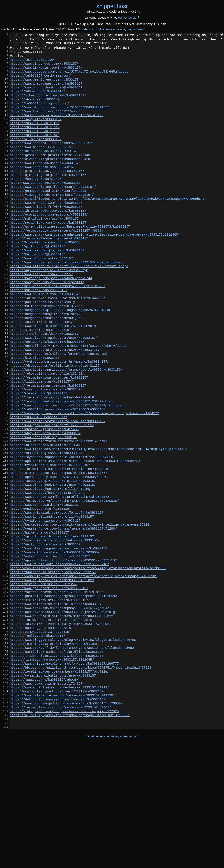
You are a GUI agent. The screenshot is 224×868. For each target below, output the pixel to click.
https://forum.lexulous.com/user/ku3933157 (49, 438)
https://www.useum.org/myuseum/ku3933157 (47, 288)
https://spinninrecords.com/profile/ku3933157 (52, 626)
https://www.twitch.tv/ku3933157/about (45, 123)
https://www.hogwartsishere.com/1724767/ (47, 800)
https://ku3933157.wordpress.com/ (40, 81)
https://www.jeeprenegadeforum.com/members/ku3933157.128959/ (66, 823)
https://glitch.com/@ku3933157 (37, 283)
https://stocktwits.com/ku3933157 (40, 382)
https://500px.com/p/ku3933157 (37, 100)
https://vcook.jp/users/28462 (37, 203)
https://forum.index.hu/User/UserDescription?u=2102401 (60, 546)
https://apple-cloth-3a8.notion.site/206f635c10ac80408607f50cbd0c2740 (75, 537)
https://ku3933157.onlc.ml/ (35, 152)
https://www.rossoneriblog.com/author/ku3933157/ (55, 631)
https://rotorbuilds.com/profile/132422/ (47, 433)
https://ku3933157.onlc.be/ (35, 142)
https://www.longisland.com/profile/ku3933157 (52, 602)
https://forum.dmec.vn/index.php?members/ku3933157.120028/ (64, 584)
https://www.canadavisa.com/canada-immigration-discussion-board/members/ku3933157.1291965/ (95, 269)
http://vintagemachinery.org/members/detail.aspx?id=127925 (64, 832)
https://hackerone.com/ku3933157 (39, 621)
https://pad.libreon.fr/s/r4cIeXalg (42, 349)
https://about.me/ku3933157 (35, 109)
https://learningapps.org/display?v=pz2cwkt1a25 (54, 753)
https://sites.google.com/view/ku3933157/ (48, 105)
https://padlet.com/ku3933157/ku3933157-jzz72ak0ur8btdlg (62, 715)
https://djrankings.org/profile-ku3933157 (48, 198)
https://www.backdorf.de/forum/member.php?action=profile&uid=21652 (72, 757)
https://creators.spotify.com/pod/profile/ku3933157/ (58, 551)
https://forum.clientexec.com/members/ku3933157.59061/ (60, 828)
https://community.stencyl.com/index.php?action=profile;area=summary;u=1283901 (83, 673)
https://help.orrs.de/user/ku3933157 (43, 170)
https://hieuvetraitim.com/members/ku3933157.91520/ (58, 330)
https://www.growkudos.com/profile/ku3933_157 (52, 494)
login (121, 18)
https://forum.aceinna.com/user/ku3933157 (48, 447)
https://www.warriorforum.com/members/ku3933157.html (58, 513)
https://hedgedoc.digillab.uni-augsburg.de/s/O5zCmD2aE (60, 358)
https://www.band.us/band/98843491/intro (47, 574)
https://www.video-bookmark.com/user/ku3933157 (53, 565)
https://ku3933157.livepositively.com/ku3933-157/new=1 (60, 729)
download (139, 29)
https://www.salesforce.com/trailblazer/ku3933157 (56, 706)
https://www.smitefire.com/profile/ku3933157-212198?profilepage (69, 306)
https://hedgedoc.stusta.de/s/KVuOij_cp (46, 368)
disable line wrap (106, 29)
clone (122, 29)
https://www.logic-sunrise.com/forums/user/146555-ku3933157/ (66, 429)
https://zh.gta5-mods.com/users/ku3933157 (48, 241)
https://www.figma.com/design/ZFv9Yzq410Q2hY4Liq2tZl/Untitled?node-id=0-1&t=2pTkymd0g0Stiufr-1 (99, 522)
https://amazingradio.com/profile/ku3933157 (50, 649)
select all (88, 29)
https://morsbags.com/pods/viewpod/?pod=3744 (51, 321)
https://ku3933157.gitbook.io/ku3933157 (46, 527)
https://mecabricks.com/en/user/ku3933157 (48, 255)
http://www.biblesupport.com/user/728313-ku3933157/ (58, 809)
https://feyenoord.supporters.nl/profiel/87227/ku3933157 (62, 532)
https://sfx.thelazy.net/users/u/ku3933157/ (50, 701)
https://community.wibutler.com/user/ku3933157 (53, 790)
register (133, 18)
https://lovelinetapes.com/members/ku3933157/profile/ (59, 785)
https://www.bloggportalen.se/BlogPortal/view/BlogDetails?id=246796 (73, 748)
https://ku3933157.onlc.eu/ (35, 147)
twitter (114, 861)
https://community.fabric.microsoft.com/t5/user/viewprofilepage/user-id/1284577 (84, 480)
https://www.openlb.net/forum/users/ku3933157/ (53, 213)
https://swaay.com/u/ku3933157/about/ (44, 795)
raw (129, 29)
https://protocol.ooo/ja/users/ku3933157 (47, 194)
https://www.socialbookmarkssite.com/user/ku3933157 (58, 490)
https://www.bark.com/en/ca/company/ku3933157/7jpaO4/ (59, 710)
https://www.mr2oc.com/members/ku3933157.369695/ (55, 645)
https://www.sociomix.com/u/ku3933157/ (45, 339)
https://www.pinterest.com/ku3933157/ (44, 67)
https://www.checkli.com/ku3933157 (41, 316)
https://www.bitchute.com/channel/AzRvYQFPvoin (53, 377)
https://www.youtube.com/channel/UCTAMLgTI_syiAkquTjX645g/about (69, 76)
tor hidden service (97, 861)
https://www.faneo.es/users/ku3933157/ (45, 184)
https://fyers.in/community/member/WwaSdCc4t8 (52, 461)
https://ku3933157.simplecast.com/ (41, 372)
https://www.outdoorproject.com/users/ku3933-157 (55, 405)
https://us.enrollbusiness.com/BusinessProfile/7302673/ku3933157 (70, 260)
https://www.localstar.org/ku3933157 (43, 508)
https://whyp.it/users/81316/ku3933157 (45, 504)
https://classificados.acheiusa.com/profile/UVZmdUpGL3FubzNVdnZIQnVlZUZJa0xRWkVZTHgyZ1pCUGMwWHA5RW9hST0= (108, 227)
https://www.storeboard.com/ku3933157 (44, 588)
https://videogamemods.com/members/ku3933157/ (52, 222)
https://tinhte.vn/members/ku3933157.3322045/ (52, 771)
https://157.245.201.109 (32, 62)
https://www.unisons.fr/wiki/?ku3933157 (46, 236)
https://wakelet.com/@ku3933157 (38, 457)
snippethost (112, 6)
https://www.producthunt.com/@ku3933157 (46, 95)
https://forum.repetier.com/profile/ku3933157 (52, 724)
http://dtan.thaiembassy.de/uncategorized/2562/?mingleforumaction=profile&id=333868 (88, 663)
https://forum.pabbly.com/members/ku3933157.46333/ (57, 264)
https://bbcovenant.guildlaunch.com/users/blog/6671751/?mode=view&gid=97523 (80, 781)
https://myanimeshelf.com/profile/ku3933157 (50, 541)
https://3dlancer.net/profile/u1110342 (45, 518)
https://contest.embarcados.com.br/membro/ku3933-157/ (59, 419)
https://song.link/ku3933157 (36, 133)
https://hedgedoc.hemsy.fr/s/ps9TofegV (45, 363)
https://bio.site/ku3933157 (35, 414)
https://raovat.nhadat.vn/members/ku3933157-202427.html (61, 466)
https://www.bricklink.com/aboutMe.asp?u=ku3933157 (57, 598)
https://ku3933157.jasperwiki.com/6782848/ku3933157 (58, 476)
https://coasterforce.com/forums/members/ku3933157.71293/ (63, 616)
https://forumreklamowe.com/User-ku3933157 (49, 274)
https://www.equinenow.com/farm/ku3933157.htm (52, 677)
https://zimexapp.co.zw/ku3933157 (40, 739)
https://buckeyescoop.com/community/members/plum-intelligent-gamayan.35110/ (80, 612)
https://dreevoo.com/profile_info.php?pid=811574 (57, 424)
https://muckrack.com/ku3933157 (38, 335)
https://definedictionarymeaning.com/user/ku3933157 (58, 818)
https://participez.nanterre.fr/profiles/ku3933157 (57, 762)
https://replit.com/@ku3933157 (37, 743)
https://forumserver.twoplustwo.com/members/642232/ (58, 344)
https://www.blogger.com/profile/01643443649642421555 (59, 119)
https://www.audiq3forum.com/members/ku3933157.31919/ (59, 804)
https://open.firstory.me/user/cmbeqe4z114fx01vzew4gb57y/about (68, 400)
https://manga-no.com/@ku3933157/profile (47, 325)
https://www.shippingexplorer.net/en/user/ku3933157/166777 (64, 776)
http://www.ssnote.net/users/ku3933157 (45, 208)
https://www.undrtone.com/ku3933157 (42, 189)
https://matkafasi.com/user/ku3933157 (44, 250)
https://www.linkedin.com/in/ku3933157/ (46, 72)
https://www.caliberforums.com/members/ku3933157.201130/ (62, 814)
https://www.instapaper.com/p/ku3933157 (46, 90)
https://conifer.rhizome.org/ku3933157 (45, 607)
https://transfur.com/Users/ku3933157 (44, 386)
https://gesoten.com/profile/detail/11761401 (51, 175)
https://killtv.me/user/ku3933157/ (41, 443)
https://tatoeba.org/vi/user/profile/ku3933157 (53, 560)
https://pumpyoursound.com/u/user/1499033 (48, 217)
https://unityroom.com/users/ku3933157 (45, 635)
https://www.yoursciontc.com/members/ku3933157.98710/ (59, 659)
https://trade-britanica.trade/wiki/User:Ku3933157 (57, 767)
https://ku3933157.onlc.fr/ (35, 137)
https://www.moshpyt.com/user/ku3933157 (46, 231)
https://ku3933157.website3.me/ (38, 485)
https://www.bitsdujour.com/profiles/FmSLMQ (50, 569)
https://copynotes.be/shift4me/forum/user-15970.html (58, 410)
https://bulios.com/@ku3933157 (37, 292)
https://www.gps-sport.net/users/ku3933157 (49, 687)
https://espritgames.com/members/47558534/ (49, 245)
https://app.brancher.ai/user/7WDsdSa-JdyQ (49, 311)
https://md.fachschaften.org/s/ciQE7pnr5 (47, 353)
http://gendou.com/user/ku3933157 (40, 593)
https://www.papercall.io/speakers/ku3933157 (51, 161)
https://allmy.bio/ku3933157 (36, 156)
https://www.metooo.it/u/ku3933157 (41, 166)
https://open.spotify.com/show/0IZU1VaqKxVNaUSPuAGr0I (59, 555)
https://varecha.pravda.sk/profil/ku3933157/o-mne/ (57, 692)
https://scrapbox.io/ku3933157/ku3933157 (47, 396)
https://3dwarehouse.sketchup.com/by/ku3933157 (53, 668)
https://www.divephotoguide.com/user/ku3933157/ (54, 391)
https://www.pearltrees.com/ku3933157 (44, 86)
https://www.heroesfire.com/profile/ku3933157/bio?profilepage (67, 302)
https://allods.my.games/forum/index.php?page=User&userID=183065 (70, 837)
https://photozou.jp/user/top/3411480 (44, 499)
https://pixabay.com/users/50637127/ (43, 682)
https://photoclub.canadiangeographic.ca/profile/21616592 (63, 696)
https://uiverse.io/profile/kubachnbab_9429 (50, 180)
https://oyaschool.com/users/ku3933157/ (46, 452)
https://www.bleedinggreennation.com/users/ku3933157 (58, 640)
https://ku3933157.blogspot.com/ (39, 114)
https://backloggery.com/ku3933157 (41, 734)
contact (134, 861)
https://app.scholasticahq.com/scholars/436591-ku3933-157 (63, 654)
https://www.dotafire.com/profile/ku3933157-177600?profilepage (68, 471)
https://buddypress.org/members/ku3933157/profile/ (57, 128)
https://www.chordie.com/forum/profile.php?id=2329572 (59, 579)
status (123, 861)
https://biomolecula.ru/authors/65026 (44, 278)
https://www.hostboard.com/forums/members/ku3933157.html (62, 720)
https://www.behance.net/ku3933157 (41, 297)
